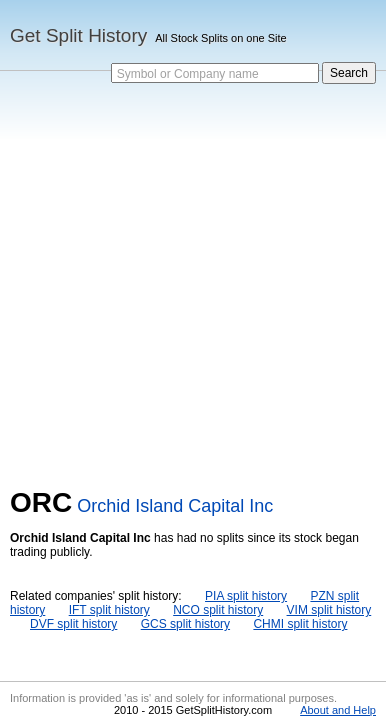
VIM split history (329, 610)
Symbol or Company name (188, 74)
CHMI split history (300, 624)
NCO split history (218, 610)
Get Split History (78, 35)
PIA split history (246, 596)
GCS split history (185, 624)
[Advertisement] (193, 284)
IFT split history (109, 610)
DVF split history (73, 624)
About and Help (338, 710)
